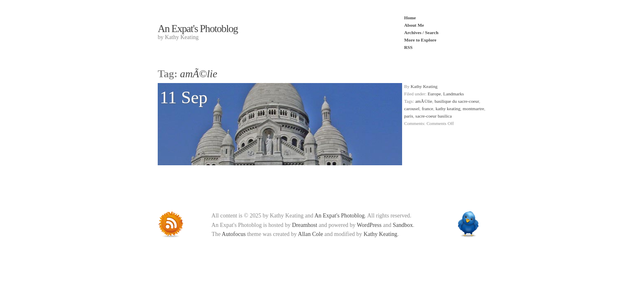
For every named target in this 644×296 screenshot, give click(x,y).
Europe (434, 94)
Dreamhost (305, 225)
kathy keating (448, 109)
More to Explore (420, 40)
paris (409, 116)
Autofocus (234, 234)
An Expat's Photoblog (198, 29)
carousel (412, 109)
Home (410, 18)
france (428, 109)
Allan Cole (310, 234)
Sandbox (403, 225)
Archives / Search (421, 32)
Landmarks (453, 94)
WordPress (369, 225)
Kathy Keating (424, 86)
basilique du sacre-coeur (457, 101)
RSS (408, 47)
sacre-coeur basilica (434, 116)
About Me (414, 25)
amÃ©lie (424, 101)
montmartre (474, 109)
